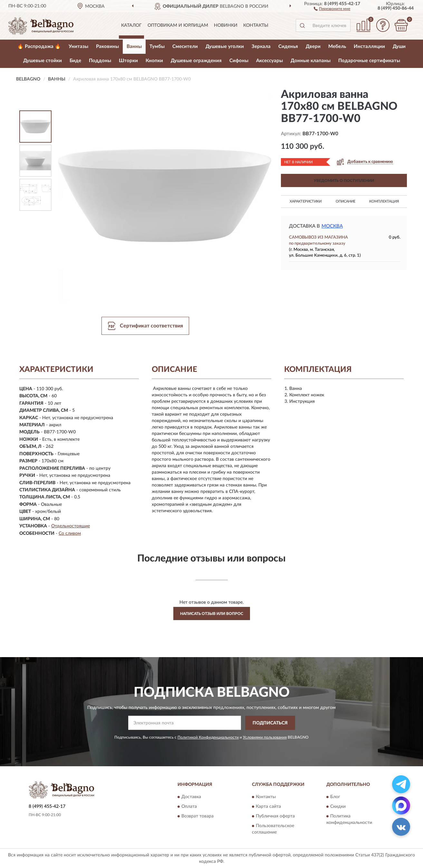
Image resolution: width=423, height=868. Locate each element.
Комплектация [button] (384, 201)
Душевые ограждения (196, 61)
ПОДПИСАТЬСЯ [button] (270, 723)
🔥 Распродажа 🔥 (39, 47)
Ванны (134, 47)
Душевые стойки (43, 61)
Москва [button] (332, 226)
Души (399, 47)
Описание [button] (346, 201)
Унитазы (78, 47)
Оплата (189, 807)
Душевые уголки (225, 47)
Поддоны (100, 61)
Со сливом (70, 533)
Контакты (256, 25)
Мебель (337, 47)
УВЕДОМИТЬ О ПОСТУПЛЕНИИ (344, 181)
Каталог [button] (131, 25)
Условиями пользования (265, 737)
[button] (332, 8)
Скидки (338, 807)
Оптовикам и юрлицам (178, 25)
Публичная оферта (275, 816)
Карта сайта (268, 807)
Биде (75, 61)
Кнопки (154, 61)
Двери (313, 47)
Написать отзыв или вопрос (212, 614)
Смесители (185, 47)
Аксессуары (269, 61)
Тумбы (157, 47)
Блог (335, 797)
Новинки (226, 25)
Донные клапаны (311, 61)
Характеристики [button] (306, 201)
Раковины (107, 47)
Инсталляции (369, 47)
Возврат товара (197, 816)
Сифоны (239, 61)
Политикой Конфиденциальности (208, 737)
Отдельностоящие (71, 526)
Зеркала (261, 47)
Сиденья (288, 47)
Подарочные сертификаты (369, 61)
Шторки (128, 61)
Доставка (191, 797)
